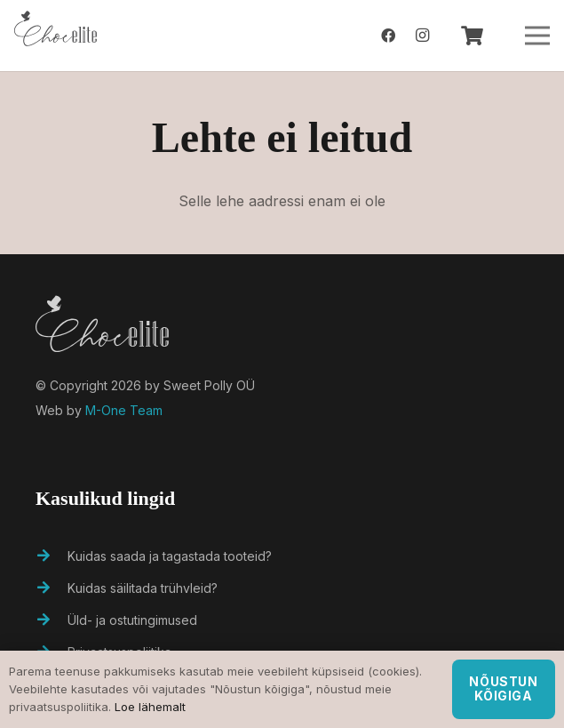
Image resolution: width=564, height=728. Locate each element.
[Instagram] (422, 36)
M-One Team (124, 410)
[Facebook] (388, 36)
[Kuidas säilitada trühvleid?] (52, 588)
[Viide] (56, 36)
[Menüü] (537, 36)
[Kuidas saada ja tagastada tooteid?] (52, 556)
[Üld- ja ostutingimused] (52, 620)
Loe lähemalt (150, 707)
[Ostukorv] (472, 36)
